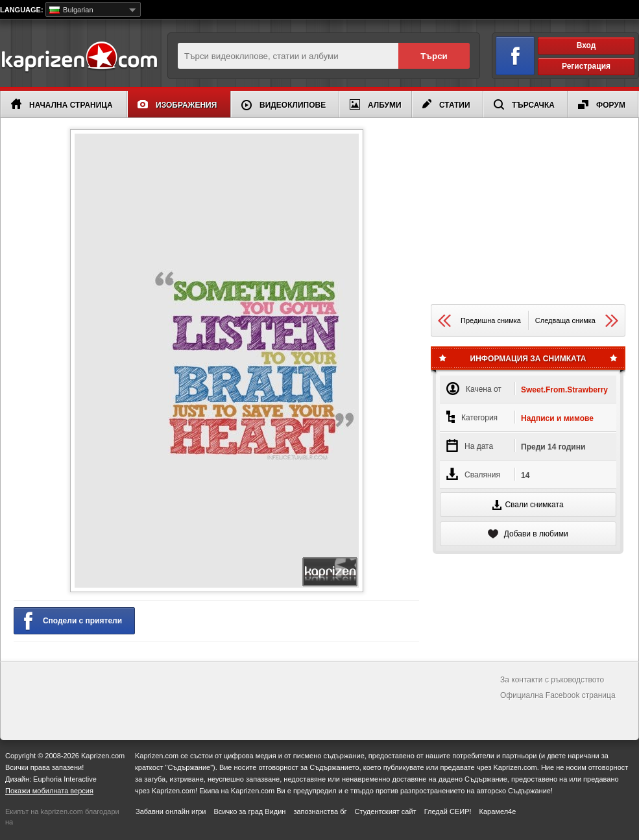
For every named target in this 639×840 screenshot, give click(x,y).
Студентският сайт (386, 811)
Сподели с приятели (73, 621)
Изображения (177, 105)
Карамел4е (498, 811)
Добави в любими (528, 534)
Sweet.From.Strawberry (564, 390)
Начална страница (62, 104)
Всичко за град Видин (249, 811)
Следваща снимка (577, 321)
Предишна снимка (479, 321)
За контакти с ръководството (552, 680)
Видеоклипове (283, 105)
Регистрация (586, 66)
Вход (586, 45)
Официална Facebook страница (558, 695)
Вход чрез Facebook (508, 54)
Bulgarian (71, 10)
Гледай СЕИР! (448, 811)
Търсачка (524, 104)
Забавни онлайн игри (171, 811)
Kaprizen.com (79, 57)
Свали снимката (528, 505)
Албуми (376, 104)
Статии (446, 104)
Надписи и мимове (557, 418)
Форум (602, 105)
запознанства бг (320, 811)
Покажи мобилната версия (49, 791)
